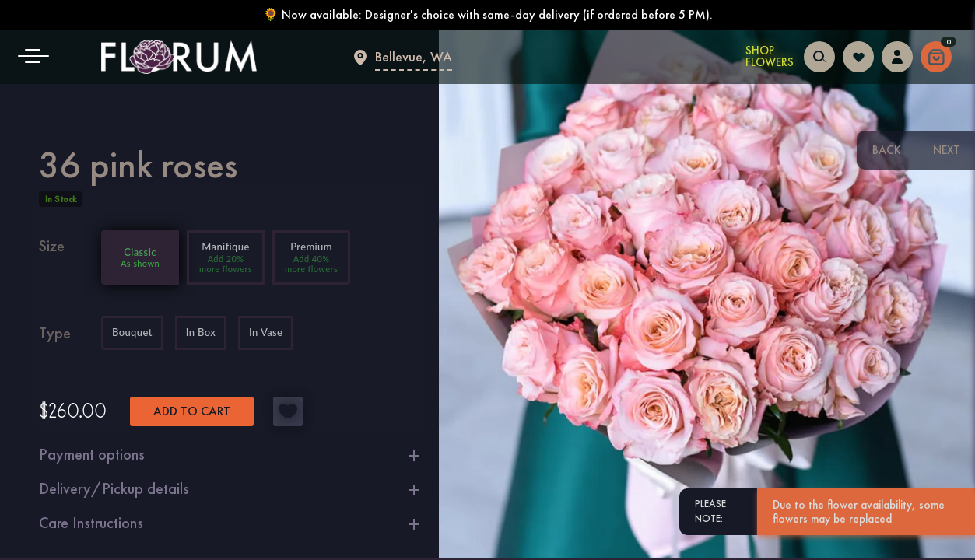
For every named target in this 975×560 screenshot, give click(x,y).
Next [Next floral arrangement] (946, 150)
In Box (201, 333)
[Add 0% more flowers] (140, 257)
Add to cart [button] (192, 411)
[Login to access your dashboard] (897, 55)
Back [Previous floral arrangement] (887, 150)
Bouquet (132, 333)
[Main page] (179, 57)
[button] (39, 57)
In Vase (266, 333)
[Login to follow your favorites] (858, 55)
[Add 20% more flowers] (226, 257)
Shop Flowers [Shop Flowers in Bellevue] (770, 57)
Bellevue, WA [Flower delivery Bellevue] (414, 56)
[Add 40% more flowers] (311, 257)
